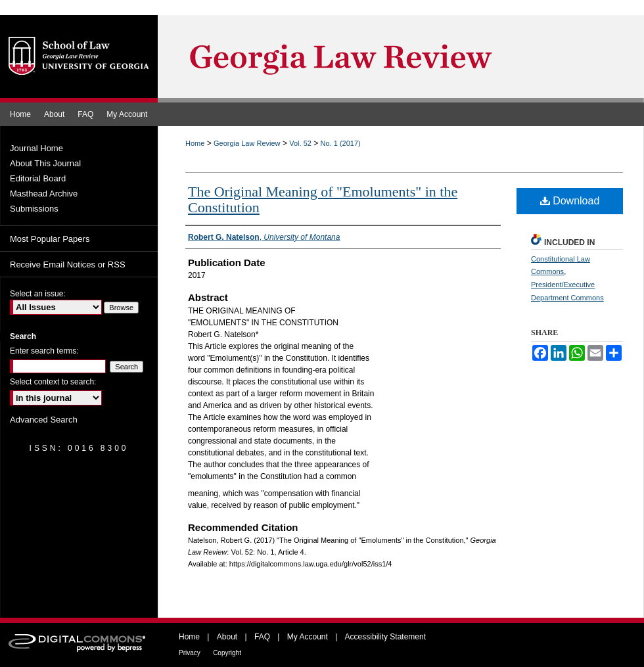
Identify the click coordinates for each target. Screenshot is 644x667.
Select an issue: (38, 294)
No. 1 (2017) (341, 143)
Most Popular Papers (50, 239)
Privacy (190, 653)
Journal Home (36, 148)
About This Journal (45, 163)
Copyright (227, 653)
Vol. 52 (300, 143)
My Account (308, 637)
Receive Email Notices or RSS (68, 264)
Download (570, 201)
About (227, 637)
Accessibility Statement (385, 637)
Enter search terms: (44, 351)
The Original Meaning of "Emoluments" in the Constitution (323, 199)
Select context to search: (53, 382)
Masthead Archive (44, 194)
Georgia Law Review (247, 143)
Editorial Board (38, 178)
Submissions (34, 209)
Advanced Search (44, 420)
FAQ (262, 637)
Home (195, 143)
